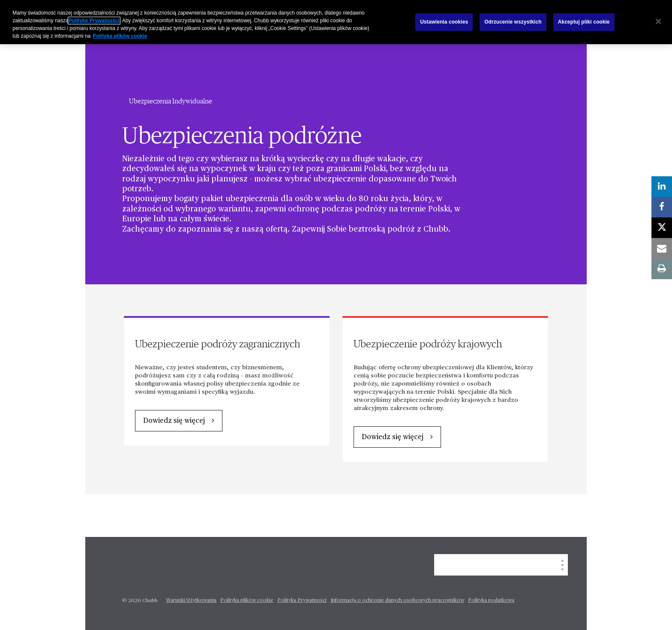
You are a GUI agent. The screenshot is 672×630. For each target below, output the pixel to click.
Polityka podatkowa (491, 600)
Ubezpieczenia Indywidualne (171, 101)
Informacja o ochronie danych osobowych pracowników (397, 600)
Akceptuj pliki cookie (584, 22)
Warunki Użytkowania (191, 600)
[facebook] (662, 207)
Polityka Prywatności (302, 600)
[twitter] (662, 228)
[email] (662, 248)
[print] (662, 269)
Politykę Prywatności (94, 21)
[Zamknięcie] (658, 21)
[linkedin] (662, 187)
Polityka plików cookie (247, 600)
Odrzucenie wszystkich (513, 22)
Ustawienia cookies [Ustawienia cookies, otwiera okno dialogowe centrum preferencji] (444, 22)
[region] (336, 22)
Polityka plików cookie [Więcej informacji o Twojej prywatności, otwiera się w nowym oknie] (120, 36)
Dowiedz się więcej (174, 421)
